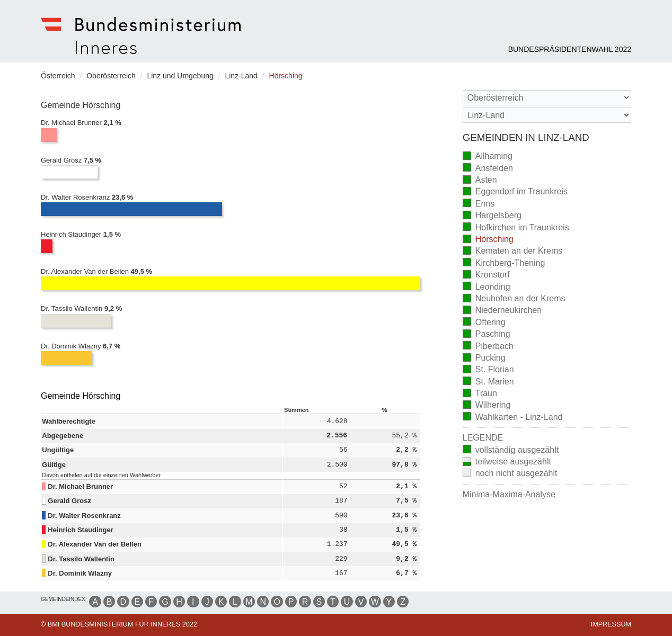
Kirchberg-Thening (504, 263)
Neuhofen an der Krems (514, 299)
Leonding (487, 287)
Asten (480, 181)
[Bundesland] (547, 98)
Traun (480, 394)
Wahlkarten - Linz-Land (513, 418)
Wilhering (487, 406)
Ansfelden (488, 169)
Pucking (484, 359)
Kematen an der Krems (513, 252)
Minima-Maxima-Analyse (509, 494)
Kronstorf (486, 276)
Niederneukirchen (502, 311)
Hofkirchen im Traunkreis (516, 228)
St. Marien (488, 382)
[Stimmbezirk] (547, 115)
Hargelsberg (492, 216)
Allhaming (488, 157)
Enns (479, 204)
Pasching (487, 335)
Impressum (611, 624)
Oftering (484, 323)
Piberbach (488, 347)
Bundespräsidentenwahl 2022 (570, 49)
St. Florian (488, 370)
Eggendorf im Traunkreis (515, 192)
